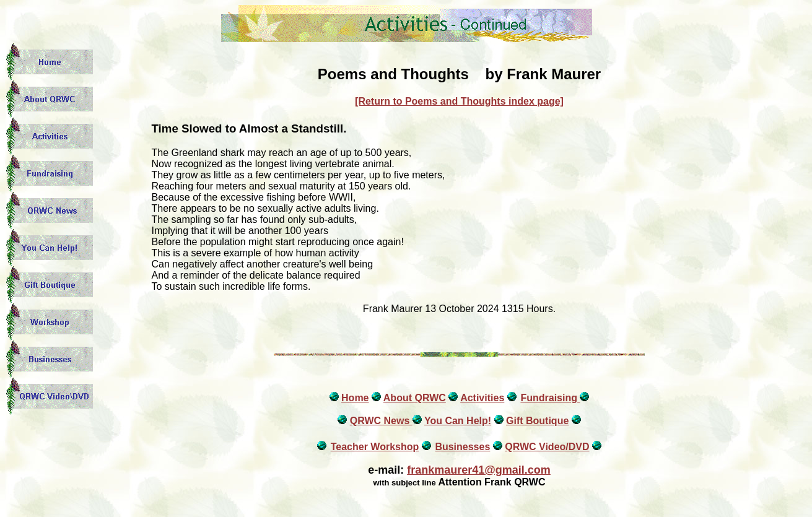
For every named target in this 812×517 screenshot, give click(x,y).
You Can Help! (458, 421)
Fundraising (550, 398)
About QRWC (415, 398)
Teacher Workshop (375, 447)
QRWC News (381, 421)
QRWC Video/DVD (547, 447)
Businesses (462, 447)
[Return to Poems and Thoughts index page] (459, 101)
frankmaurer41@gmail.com (479, 470)
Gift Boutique (537, 421)
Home (355, 398)
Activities (482, 398)
